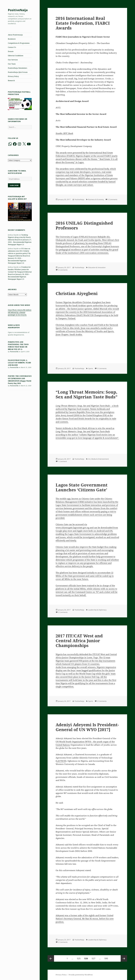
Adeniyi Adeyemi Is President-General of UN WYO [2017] (87, 727)
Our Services (13, 60)
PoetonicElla (14, 352)
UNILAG (84, 237)
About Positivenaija (15, 35)
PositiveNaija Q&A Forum (18, 72)
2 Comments (113, 199)
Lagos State (61, 505)
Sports (91, 368)
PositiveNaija (18, 10)
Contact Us (12, 47)
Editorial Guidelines (16, 56)
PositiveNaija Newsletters (17, 68)
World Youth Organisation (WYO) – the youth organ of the (87, 742)
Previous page (51, 958)
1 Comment (62, 461)
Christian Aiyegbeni (77, 293)
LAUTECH (61, 761)
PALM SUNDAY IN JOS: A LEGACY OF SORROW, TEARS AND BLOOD (19, 363)
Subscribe (14, 185)
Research (11, 81)
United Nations (63, 745)
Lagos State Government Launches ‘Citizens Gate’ (82, 487)
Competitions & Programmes (19, 43)
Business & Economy (96, 199)
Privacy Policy (13, 76)
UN (57, 742)
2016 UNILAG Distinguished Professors (84, 225)
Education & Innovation (97, 267)
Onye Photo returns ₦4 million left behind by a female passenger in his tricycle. (20, 312)
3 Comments (63, 270)
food (79, 409)
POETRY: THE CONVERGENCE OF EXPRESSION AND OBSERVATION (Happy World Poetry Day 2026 (20, 380)
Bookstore (12, 39)
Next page (124, 958)
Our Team (12, 64)
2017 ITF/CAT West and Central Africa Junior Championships (79, 641)
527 (94, 957)
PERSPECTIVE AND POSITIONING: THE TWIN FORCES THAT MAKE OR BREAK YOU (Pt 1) (18, 346)
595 (107, 957)
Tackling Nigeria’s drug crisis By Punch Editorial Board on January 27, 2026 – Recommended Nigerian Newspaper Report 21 (20, 240)
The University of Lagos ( (68, 237)
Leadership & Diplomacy (97, 610)
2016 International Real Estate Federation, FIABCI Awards (83, 23)
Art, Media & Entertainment (98, 459)
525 (79, 957)
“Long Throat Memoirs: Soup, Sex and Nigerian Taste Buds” (87, 394)
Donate (11, 51)
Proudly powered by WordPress (81, 975)
